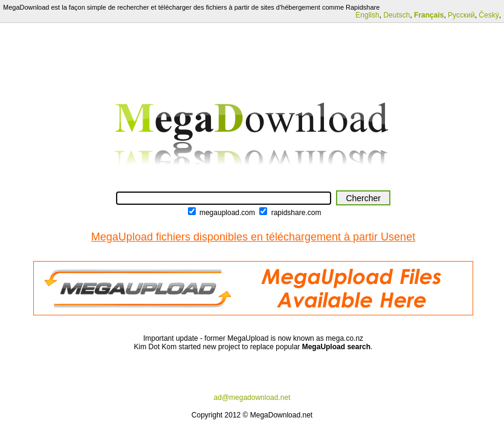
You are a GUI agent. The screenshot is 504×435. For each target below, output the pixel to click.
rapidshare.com (296, 213)
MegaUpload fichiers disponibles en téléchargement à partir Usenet (253, 237)
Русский (461, 15)
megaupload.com (227, 213)
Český (489, 15)
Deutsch (396, 15)
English (367, 15)
